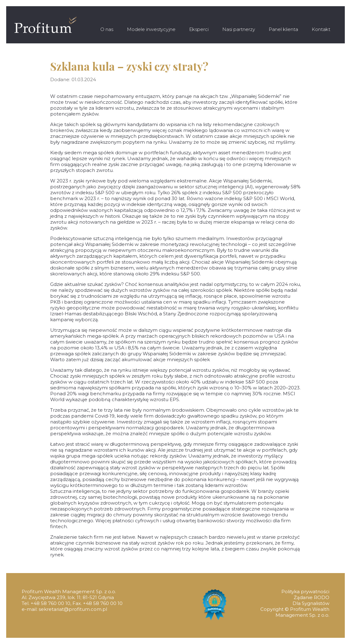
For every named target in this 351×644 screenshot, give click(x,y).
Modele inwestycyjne (151, 29)
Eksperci (199, 29)
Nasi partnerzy (239, 29)
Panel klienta (283, 29)
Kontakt (321, 29)
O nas (107, 29)
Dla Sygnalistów (311, 603)
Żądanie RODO (312, 597)
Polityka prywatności (305, 591)
